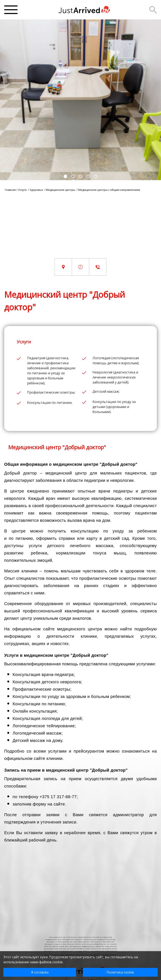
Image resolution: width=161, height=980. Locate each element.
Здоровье (37, 190)
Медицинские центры (61, 190)
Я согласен (40, 972)
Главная (10, 190)
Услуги (23, 190)
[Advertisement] (80, 229)
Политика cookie (120, 972)
